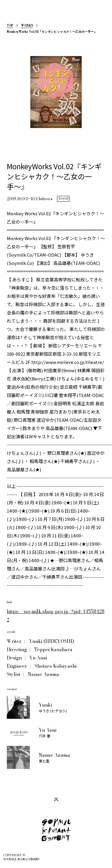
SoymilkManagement (12, 14)
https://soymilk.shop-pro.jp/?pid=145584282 (56, 616)
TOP (10, 26)
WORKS (27, 26)
